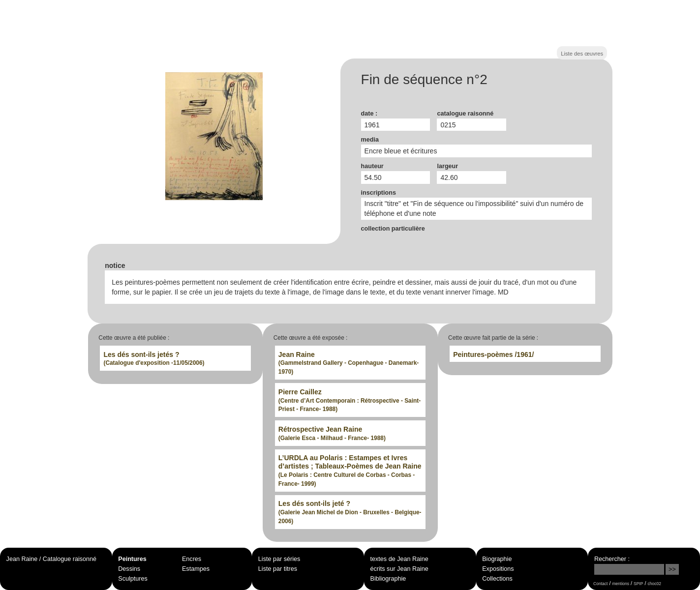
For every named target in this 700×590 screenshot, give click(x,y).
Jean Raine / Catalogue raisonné (51, 559)
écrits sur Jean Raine (399, 569)
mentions (621, 584)
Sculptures (133, 579)
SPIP (638, 584)
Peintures (132, 559)
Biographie (497, 559)
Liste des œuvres (582, 54)
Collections (497, 579)
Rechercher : (612, 559)
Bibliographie (388, 579)
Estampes (196, 569)
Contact (600, 584)
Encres (192, 559)
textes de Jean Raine (399, 559)
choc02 (654, 584)
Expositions (498, 569)
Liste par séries (279, 559)
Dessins (129, 569)
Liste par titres (278, 569)
